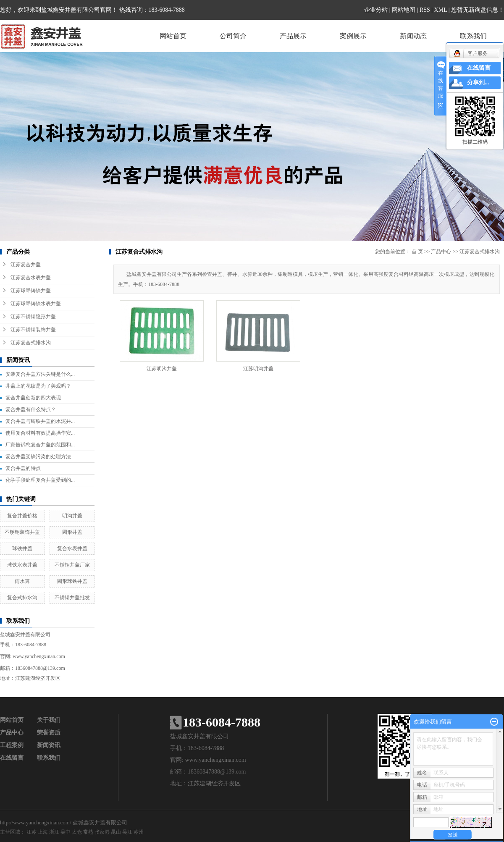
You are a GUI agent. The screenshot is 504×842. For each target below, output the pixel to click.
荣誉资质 (49, 733)
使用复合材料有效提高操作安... (40, 433)
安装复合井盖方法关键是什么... (40, 374)
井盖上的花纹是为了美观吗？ (38, 386)
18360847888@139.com (40, 668)
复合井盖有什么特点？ (31, 409)
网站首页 (173, 36)
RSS (425, 10)
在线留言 (12, 758)
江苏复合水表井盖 (31, 278)
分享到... (478, 83)
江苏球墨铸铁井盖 (31, 291)
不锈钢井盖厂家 (72, 565)
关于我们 (49, 720)
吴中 (66, 832)
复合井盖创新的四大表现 (33, 398)
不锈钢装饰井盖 (22, 532)
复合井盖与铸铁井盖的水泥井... (40, 421)
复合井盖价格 (22, 516)
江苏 (31, 832)
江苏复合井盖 (26, 265)
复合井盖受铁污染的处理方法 (38, 456)
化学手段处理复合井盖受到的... (40, 480)
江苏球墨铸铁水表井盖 (36, 304)
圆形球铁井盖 (72, 581)
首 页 (417, 252)
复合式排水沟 (22, 598)
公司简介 (233, 36)
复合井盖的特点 (23, 468)
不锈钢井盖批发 (72, 598)
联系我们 (473, 36)
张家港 (102, 832)
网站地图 (404, 10)
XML (441, 10)
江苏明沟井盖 (162, 369)
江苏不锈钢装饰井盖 (33, 330)
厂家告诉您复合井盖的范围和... (40, 445)
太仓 (77, 832)
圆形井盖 (72, 532)
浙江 (54, 832)
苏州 (139, 832)
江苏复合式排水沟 (31, 343)
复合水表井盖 (72, 548)
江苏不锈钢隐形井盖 (33, 317)
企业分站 (376, 10)
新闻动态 (413, 36)
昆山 (116, 832)
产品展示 (293, 36)
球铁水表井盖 (22, 565)
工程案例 (12, 745)
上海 (43, 832)
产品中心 (441, 252)
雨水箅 (22, 581)
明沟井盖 (72, 516)
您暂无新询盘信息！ (478, 10)
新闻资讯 (49, 745)
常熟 (88, 832)
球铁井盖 (22, 548)
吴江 (127, 832)
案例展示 (353, 36)
